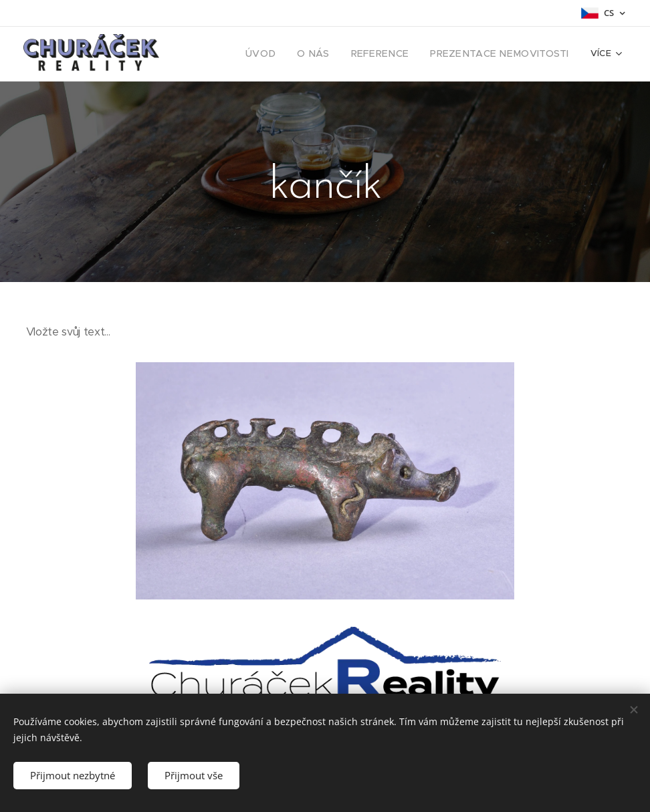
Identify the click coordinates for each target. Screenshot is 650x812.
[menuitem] (286, 54)
